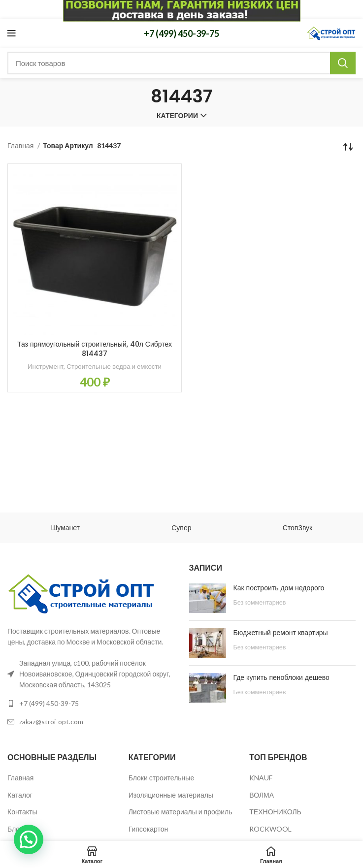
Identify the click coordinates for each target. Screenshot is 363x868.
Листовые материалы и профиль (181, 812)
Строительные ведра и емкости (114, 366)
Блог (15, 829)
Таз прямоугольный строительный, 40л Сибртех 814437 (95, 349)
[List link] (91, 704)
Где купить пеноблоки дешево (281, 677)
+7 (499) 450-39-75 (181, 33)
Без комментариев (260, 602)
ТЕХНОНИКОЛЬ (275, 812)
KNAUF (261, 778)
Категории (177, 116)
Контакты (22, 812)
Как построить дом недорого (279, 588)
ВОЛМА (262, 795)
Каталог (20, 795)
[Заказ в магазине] (348, 146)
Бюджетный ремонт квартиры (281, 633)
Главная (21, 145)
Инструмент (46, 366)
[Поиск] (181, 63)
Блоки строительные (162, 778)
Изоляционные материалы (171, 795)
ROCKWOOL (270, 829)
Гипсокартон (148, 829)
